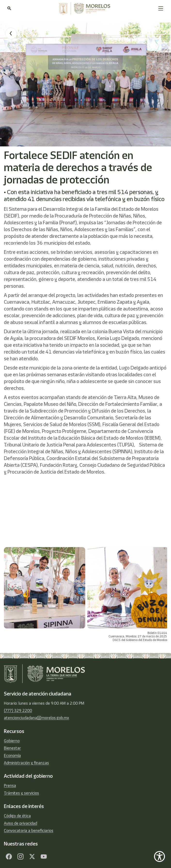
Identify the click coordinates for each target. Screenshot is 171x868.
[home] (85, 8)
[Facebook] (9, 856)
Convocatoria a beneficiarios (29, 830)
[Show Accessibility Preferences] (159, 857)
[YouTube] (44, 856)
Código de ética (17, 816)
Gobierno (12, 741)
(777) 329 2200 (18, 710)
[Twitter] (32, 856)
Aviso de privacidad (20, 823)
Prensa (10, 785)
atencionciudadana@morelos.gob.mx (36, 718)
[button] (161, 8)
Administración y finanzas (26, 763)
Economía (12, 755)
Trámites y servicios (21, 793)
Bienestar (12, 748)
